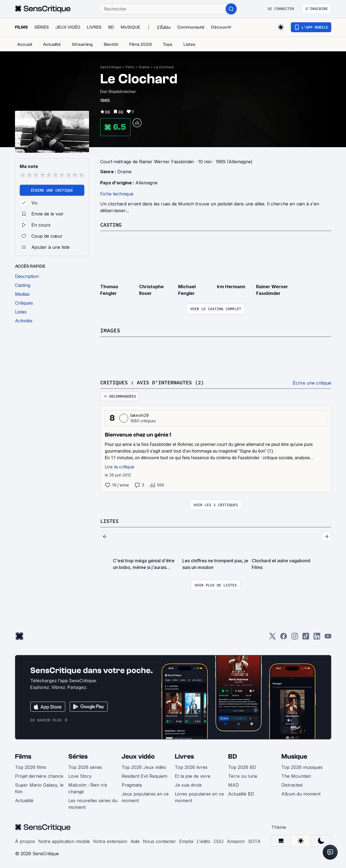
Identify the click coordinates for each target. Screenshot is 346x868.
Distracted (292, 785)
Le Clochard (164, 67)
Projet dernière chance (39, 776)
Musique (294, 757)
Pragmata (132, 785)
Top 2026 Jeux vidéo (144, 767)
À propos (25, 841)
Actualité (24, 801)
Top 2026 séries (85, 767)
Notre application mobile (64, 841)
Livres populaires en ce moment (199, 797)
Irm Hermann (231, 287)
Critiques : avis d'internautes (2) (157, 382)
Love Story (80, 776)
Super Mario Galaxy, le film (39, 788)
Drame (144, 67)
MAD (233, 785)
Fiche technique (117, 194)
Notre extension (110, 841)
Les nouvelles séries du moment (93, 804)
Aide (135, 841)
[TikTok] (306, 638)
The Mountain (296, 776)
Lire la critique (120, 467)
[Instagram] (295, 638)
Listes (110, 521)
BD (233, 757)
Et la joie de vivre (193, 776)
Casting (112, 224)
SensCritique (111, 67)
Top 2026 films (31, 767)
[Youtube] (328, 638)
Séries (78, 757)
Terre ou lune (243, 776)
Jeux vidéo (138, 757)
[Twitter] (272, 638)
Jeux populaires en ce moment (145, 797)
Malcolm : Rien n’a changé (88, 788)
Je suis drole (188, 785)
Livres (184, 757)
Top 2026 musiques (302, 767)
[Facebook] (284, 638)
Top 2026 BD (242, 767)
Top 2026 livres (191, 767)
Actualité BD (241, 794)
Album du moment (301, 794)
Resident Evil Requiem (144, 776)
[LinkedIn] (317, 638)
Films (130, 67)
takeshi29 (140, 415)
